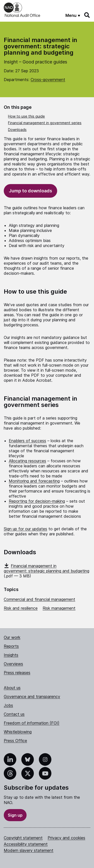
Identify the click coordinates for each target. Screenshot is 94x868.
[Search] (87, 15)
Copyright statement (23, 838)
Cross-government (48, 80)
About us (12, 688)
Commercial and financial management (39, 599)
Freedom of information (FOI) (32, 723)
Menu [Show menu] (71, 15)
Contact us (14, 714)
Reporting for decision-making (37, 501)
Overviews (13, 664)
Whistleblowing (18, 732)
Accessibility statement (26, 844)
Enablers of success (27, 441)
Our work (12, 637)
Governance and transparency (32, 697)
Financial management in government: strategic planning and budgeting (46, 568)
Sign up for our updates (25, 529)
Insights (11, 655)
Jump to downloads (30, 191)
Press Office (15, 741)
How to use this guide (26, 116)
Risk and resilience (21, 608)
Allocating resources (27, 461)
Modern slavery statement (29, 850)
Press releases (17, 673)
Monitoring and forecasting (34, 481)
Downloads (17, 130)
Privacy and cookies (66, 838)
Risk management (59, 608)
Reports (11, 646)
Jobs (8, 705)
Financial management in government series (45, 123)
